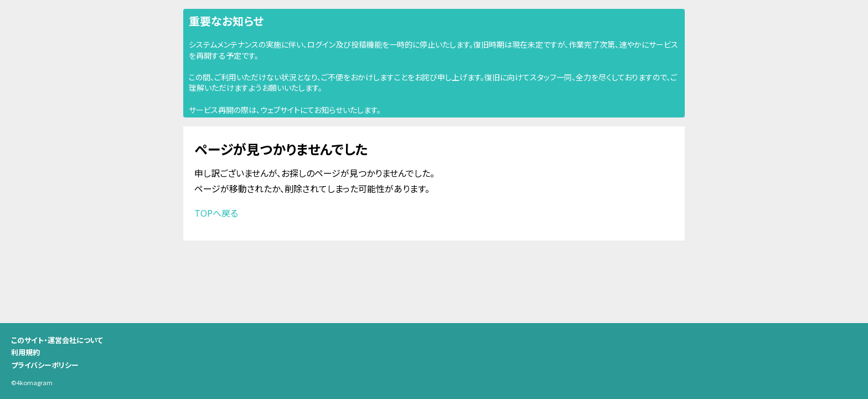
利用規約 (25, 352)
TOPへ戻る (216, 213)
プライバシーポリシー (45, 365)
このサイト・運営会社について (57, 340)
